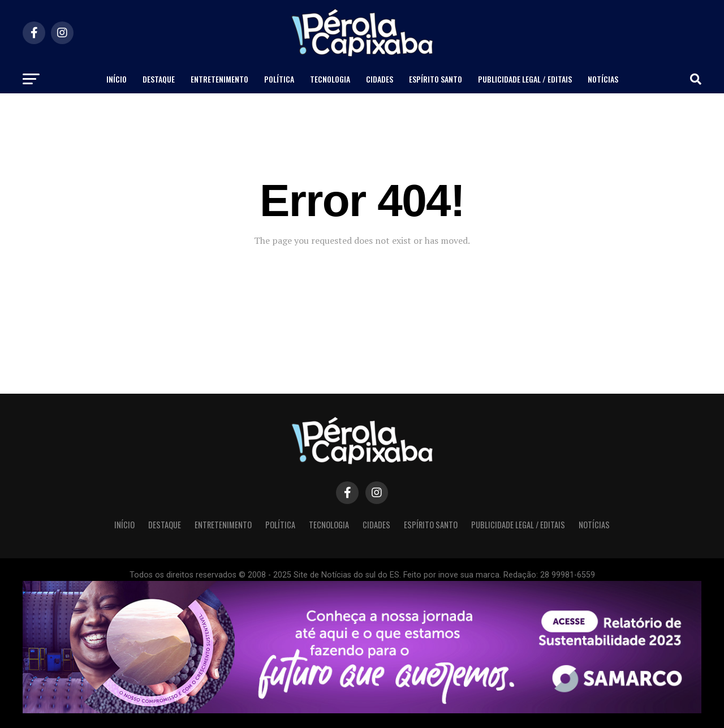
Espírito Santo (436, 79)
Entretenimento (219, 79)
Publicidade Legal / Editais (525, 79)
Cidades (380, 79)
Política (279, 79)
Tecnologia (330, 79)
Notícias (603, 79)
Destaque (159, 79)
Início (117, 79)
